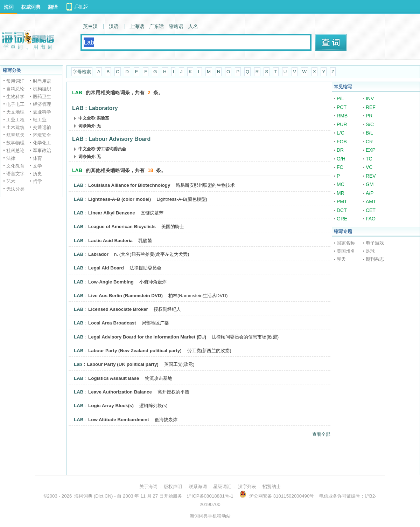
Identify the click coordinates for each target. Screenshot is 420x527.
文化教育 (15, 166)
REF (371, 107)
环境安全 (42, 135)
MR (341, 193)
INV (370, 98)
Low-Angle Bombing (111, 282)
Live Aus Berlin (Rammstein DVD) (125, 296)
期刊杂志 (375, 259)
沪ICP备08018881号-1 (210, 496)
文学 (37, 166)
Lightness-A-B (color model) (120, 199)
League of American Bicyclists (122, 227)
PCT (342, 107)
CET (371, 210)
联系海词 (198, 487)
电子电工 (15, 104)
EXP (371, 150)
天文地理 (15, 112)
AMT (371, 201)
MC (341, 184)
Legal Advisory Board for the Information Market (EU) (147, 337)
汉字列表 (247, 487)
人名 (193, 26)
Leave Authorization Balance (120, 392)
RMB (342, 116)
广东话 (156, 26)
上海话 (137, 26)
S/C (370, 124)
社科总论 (15, 150)
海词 (9, 7)
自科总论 (15, 89)
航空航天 (15, 135)
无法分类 (15, 189)
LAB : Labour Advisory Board (111, 139)
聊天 (341, 259)
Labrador (98, 254)
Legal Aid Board (106, 268)
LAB (79, 185)
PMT (342, 201)
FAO (371, 219)
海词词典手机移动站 (210, 516)
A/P (370, 193)
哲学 (37, 181)
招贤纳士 (272, 487)
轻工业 (40, 120)
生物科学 (15, 97)
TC (369, 159)
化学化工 (42, 143)
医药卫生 (42, 97)
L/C (341, 133)
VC (369, 167)
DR (340, 150)
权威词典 (31, 7)
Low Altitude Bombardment (119, 420)
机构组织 (42, 89)
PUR (342, 124)
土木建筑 (15, 127)
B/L (369, 133)
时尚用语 (42, 81)
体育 (37, 158)
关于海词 (148, 487)
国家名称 (346, 243)
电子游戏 (375, 243)
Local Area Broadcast (112, 323)
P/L (340, 98)
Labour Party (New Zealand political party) (135, 351)
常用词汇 (15, 81)
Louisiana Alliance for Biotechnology (129, 185)
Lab (78, 364)
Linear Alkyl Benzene (112, 213)
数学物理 (15, 143)
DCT (342, 210)
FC (340, 167)
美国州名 (346, 251)
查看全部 (321, 434)
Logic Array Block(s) (111, 406)
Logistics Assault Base (114, 378)
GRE (342, 219)
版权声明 (173, 487)
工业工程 (15, 120)
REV (371, 176)
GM (370, 184)
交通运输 (42, 127)
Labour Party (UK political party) (122, 364)
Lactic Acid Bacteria (110, 241)
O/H (341, 159)
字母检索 (82, 72)
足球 (370, 251)
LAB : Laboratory (95, 108)
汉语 (114, 26)
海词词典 (83, 496)
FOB (342, 142)
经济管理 (42, 104)
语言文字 (15, 174)
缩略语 (176, 26)
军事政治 (42, 150)
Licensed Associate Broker (118, 309)
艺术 (11, 181)
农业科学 (42, 112)
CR (369, 142)
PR (369, 116)
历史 (37, 174)
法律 (11, 158)
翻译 (53, 7)
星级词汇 (222, 487)
